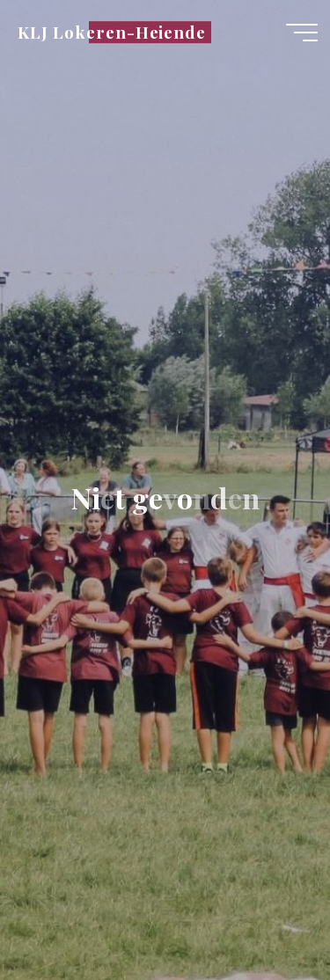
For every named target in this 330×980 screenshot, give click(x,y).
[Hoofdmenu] (302, 33)
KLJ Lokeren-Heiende (112, 32)
